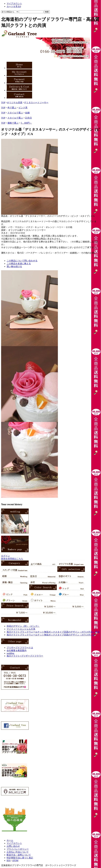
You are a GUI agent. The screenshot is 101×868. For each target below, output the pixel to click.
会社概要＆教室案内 (17, 650)
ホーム (10, 840)
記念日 (29, 118)
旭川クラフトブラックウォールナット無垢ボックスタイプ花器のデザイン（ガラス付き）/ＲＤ (53, 632)
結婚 (27, 113)
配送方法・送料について (19, 855)
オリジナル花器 (15, 103)
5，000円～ (26, 123)
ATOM (15, 860)
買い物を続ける (14, 266)
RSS (9, 860)
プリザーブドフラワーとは (20, 648)
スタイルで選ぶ (15, 113)
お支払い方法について (18, 852)
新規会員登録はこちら (12, 559)
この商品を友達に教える (19, 264)
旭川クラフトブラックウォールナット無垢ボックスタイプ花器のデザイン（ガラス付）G (50, 635)
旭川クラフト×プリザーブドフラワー (25, 656)
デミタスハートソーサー (36, 103)
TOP (3, 103)
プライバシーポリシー (18, 849)
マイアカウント (14, 843)
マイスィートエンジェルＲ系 (21, 629)
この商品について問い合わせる (22, 261)
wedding (10, 653)
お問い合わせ (13, 846)
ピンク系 (23, 108)
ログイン (6, 556)
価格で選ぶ (13, 123)
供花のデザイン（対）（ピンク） (23, 626)
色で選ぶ (12, 108)
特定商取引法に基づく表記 (20, 858)
